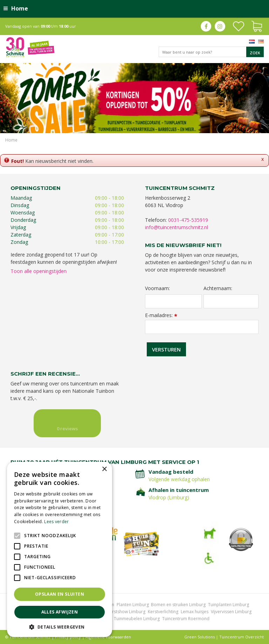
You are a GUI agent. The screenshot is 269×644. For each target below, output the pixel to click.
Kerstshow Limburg (126, 612)
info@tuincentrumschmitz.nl (177, 227)
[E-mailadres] (202, 327)
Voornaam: (157, 288)
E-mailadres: (161, 315)
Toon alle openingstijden (39, 271)
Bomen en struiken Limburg (178, 605)
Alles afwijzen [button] (60, 612)
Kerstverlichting (163, 612)
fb (206, 26)
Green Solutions (199, 637)
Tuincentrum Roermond (186, 619)
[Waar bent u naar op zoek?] (211, 52)
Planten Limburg (133, 605)
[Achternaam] (231, 301)
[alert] (60, 549)
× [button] (104, 469)
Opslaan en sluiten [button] (60, 594)
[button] (60, 627)
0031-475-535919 (188, 220)
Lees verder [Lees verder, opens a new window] (56, 522)
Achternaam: (218, 288)
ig (220, 26)
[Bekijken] (257, 26)
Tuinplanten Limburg (229, 605)
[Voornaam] (173, 301)
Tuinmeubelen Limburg (137, 619)
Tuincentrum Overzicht (242, 637)
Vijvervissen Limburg (231, 612)
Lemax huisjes (195, 612)
